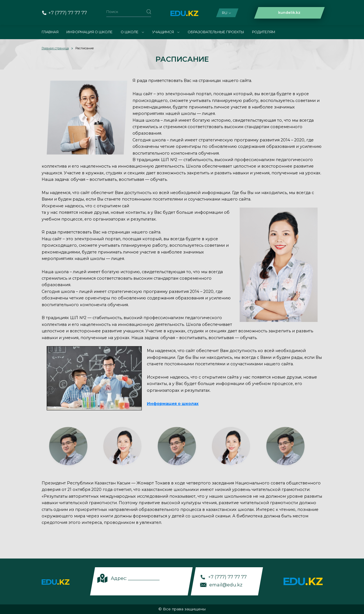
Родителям (264, 32)
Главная (50, 32)
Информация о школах (173, 404)
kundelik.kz (289, 13)
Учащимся (166, 32)
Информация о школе (89, 32)
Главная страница (55, 48)
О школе (132, 32)
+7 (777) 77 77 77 (68, 13)
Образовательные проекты (216, 32)
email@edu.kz (226, 585)
